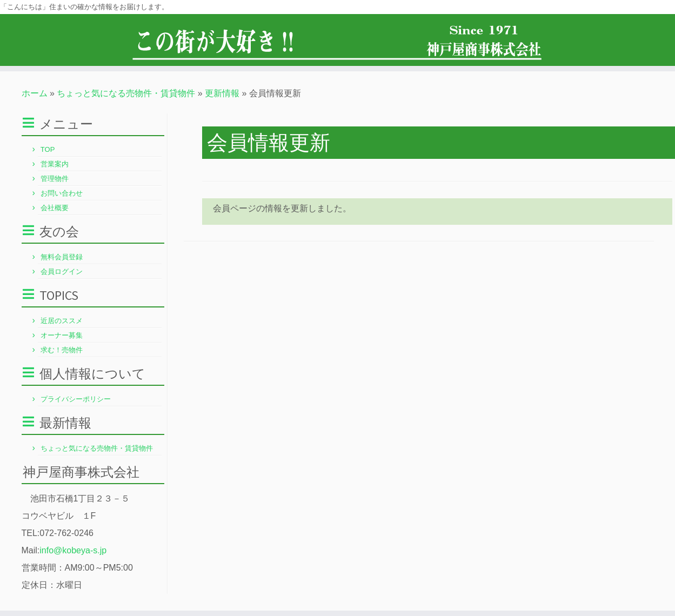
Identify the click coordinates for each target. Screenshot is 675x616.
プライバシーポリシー (76, 399)
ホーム (35, 93)
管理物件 (55, 179)
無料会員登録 (62, 257)
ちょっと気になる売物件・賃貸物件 (126, 93)
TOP (48, 149)
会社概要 (55, 208)
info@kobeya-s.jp (73, 550)
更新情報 (222, 93)
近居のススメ (62, 321)
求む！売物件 (62, 350)
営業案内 (55, 164)
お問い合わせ (62, 193)
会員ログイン (62, 272)
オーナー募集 (62, 335)
